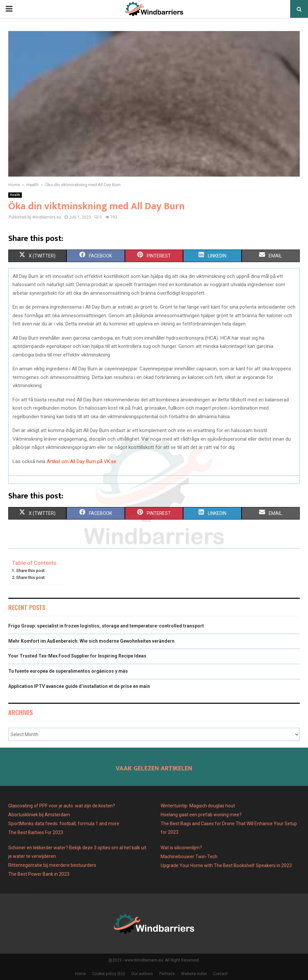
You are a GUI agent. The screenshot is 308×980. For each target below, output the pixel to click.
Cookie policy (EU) (109, 974)
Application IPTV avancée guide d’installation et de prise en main (79, 686)
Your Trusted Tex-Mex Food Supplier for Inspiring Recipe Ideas (77, 656)
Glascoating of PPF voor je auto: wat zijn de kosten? (62, 806)
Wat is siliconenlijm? (181, 848)
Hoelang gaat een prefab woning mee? (201, 815)
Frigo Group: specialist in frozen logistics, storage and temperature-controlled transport (106, 626)
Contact (220, 974)
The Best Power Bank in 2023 (39, 874)
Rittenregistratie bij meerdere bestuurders (52, 865)
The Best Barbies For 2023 (36, 832)
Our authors (142, 974)
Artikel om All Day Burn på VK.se (81, 461)
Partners (167, 974)
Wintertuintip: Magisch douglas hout (198, 806)
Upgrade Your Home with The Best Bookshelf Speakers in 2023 (226, 865)
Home (80, 974)
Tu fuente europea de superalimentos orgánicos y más (68, 671)
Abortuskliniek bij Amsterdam (39, 815)
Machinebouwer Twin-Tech (190, 857)
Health (15, 195)
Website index (194, 974)
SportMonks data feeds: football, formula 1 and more (64, 824)
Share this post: (31, 571)
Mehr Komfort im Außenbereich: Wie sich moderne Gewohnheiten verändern (91, 641)
